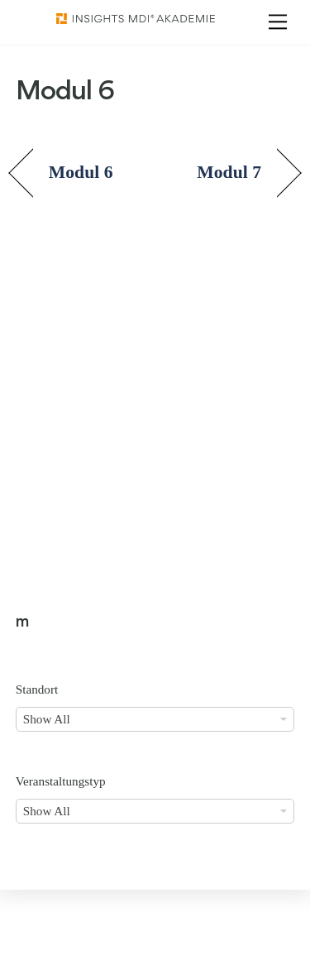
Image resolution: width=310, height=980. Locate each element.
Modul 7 (229, 172)
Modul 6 (81, 172)
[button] (30, 950)
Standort (37, 689)
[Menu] (278, 22)
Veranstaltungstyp (61, 781)
